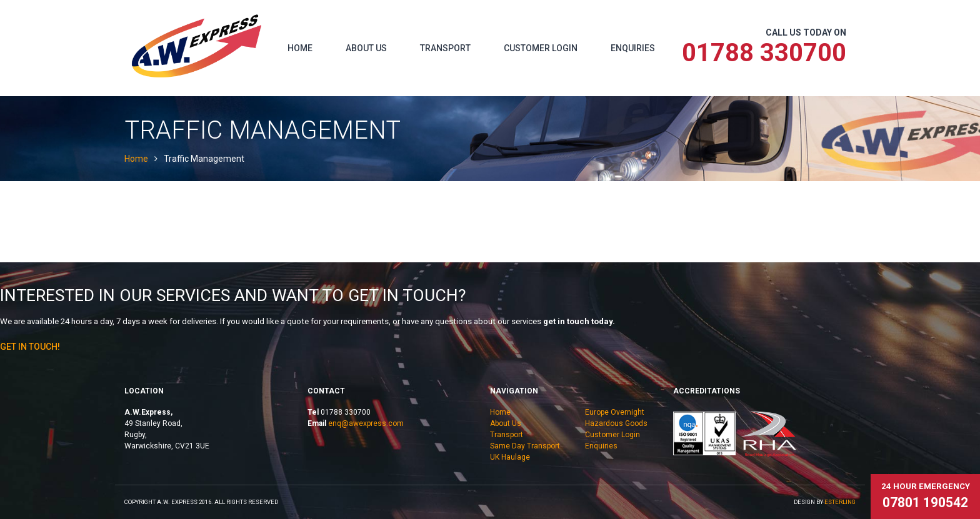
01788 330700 (764, 53)
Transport (445, 48)
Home (300, 48)
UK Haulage (510, 457)
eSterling (840, 502)
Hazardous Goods (616, 423)
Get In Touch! (30, 347)
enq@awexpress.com (366, 423)
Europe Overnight (615, 412)
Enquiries (633, 48)
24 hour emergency (926, 496)
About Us (366, 48)
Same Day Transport (525, 446)
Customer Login (541, 48)
